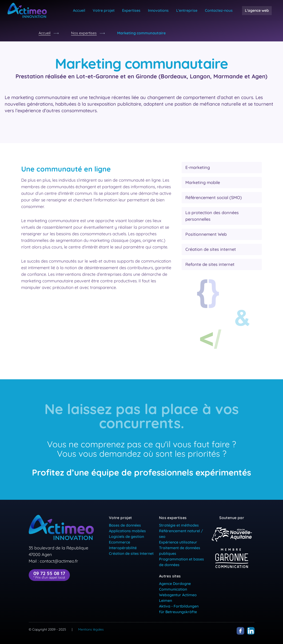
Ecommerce (120, 542)
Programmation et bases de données (181, 562)
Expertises (131, 10)
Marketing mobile (203, 182)
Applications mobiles (127, 531)
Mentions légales (91, 629)
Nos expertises (84, 33)
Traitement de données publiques (180, 551)
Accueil (79, 10)
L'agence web (257, 10)
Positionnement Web (206, 234)
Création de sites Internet (131, 553)
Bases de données (125, 525)
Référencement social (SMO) (214, 198)
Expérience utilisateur (178, 542)
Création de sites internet (211, 249)
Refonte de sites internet (210, 264)
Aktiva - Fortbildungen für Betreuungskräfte (179, 609)
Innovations (158, 10)
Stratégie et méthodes (179, 525)
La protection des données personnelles (212, 216)
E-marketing (198, 167)
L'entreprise (187, 10)
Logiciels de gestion (126, 536)
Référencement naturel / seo (181, 534)
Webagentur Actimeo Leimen (178, 598)
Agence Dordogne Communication (175, 586)
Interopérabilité (123, 548)
